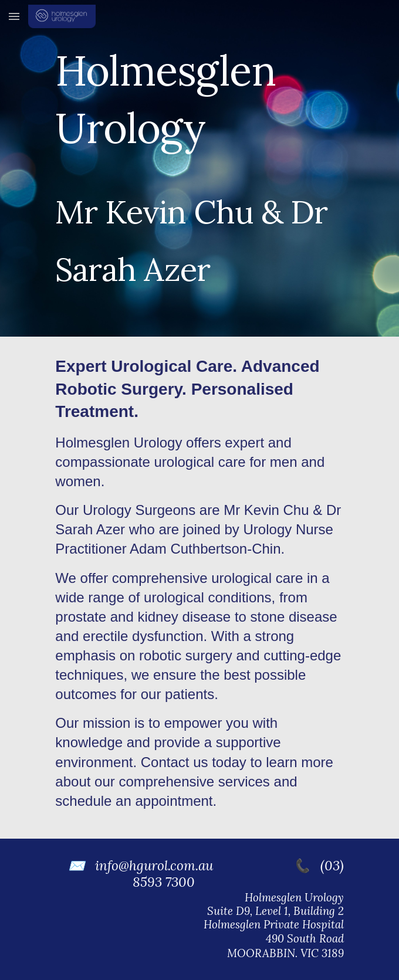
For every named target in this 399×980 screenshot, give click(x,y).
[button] (14, 16)
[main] (199, 168)
